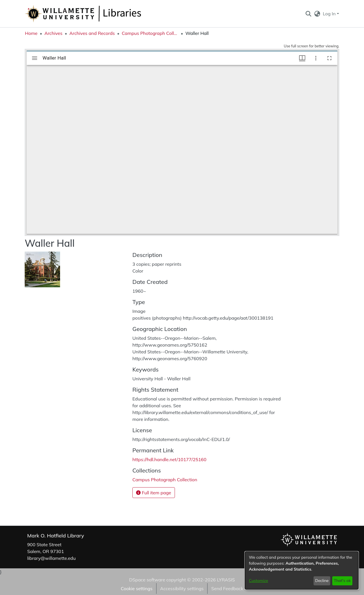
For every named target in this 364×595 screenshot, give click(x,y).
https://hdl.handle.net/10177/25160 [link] (169, 459)
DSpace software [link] (147, 580)
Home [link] (31, 33)
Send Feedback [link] (227, 588)
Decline (322, 581)
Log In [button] (330, 14)
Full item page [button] (154, 493)
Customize (259, 581)
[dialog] (302, 570)
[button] (308, 14)
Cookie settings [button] (137, 588)
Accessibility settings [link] (182, 588)
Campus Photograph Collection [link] (150, 33)
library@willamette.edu (51, 558)
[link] (165, 480)
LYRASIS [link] (226, 580)
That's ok (342, 581)
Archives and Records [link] (92, 33)
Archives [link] (54, 33)
